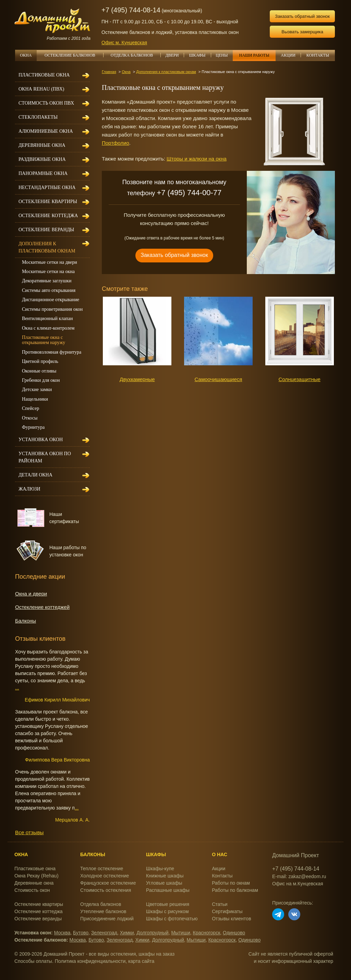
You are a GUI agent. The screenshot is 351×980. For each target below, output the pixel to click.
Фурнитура (33, 427)
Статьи (220, 904)
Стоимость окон (32, 890)
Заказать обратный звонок (302, 16)
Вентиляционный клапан (47, 318)
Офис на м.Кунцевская (298, 884)
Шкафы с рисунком (167, 911)
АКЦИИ (291, 55)
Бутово (81, 933)
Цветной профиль (40, 361)
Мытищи (180, 933)
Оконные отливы (39, 371)
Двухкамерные (137, 379)
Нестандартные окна (47, 187)
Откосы (30, 418)
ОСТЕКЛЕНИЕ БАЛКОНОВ (74, 55)
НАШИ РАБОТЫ (254, 55)
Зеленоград (104, 933)
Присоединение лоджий (107, 919)
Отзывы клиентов (231, 919)
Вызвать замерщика (302, 32)
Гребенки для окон (41, 380)
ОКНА (26, 55)
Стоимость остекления (106, 890)
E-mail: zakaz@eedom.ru (299, 876)
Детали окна (35, 475)
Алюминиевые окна (46, 131)
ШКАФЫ (200, 55)
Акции (219, 869)
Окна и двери (31, 594)
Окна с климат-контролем (48, 328)
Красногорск (207, 933)
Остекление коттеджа (48, 216)
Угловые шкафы (164, 883)
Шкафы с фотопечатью (172, 919)
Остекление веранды (46, 230)
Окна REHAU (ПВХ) (41, 89)
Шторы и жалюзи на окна (197, 159)
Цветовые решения (168, 904)
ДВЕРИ (175, 55)
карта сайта (141, 961)
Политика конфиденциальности (90, 961)
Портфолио (116, 143)
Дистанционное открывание (51, 300)
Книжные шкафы (165, 876)
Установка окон (41, 440)
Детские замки (37, 389)
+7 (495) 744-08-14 (131, 10)
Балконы (26, 621)
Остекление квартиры (48, 202)
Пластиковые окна (44, 75)
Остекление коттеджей (42, 607)
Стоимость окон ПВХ (46, 103)
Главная (109, 72)
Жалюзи (29, 489)
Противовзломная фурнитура (52, 352)
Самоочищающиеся (219, 379)
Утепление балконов (103, 911)
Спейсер (31, 408)
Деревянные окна (42, 145)
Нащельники (35, 399)
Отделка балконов (101, 904)
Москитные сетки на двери (50, 262)
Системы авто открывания (49, 290)
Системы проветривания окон (52, 309)
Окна (126, 72)
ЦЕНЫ (224, 55)
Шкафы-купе (160, 869)
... (17, 688)
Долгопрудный (152, 933)
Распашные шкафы (168, 890)
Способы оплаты (33, 961)
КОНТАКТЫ (318, 55)
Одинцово (234, 933)
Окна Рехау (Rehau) (37, 876)
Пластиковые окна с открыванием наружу (44, 340)
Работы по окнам (231, 883)
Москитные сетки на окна (48, 271)
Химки (127, 933)
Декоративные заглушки (47, 281)
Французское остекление (108, 883)
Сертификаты (227, 911)
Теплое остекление (102, 869)
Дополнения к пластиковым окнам (166, 72)
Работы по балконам (235, 890)
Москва (62, 933)
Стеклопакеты (38, 117)
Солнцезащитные (299, 379)
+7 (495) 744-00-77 (189, 193)
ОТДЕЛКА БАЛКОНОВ (136, 55)
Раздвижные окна (42, 159)
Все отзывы (29, 832)
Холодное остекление (105, 876)
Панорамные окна (43, 173)
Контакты (222, 876)
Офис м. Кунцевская (124, 43)
